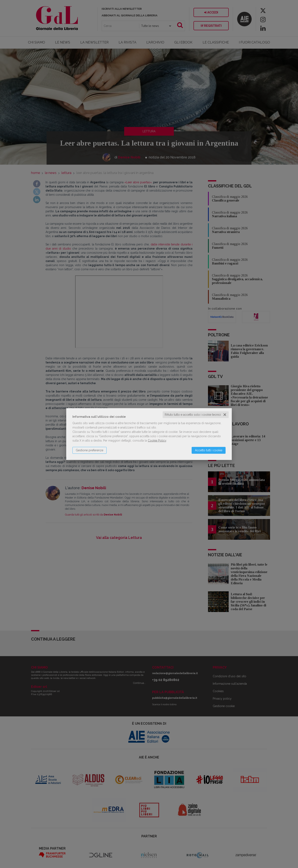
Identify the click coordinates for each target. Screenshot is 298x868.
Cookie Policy (157, 441)
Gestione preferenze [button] (90, 450)
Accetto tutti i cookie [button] (209, 450)
